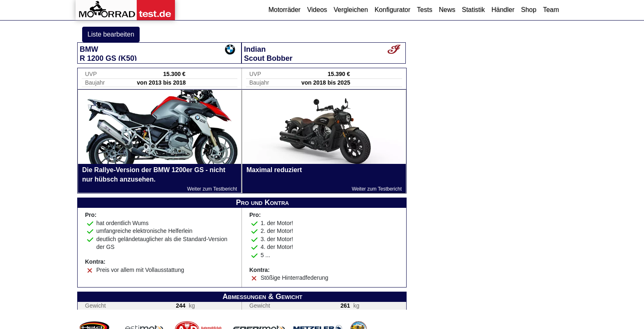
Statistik (473, 10)
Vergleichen (351, 10)
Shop (529, 10)
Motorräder (284, 10)
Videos (317, 10)
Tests (424, 10)
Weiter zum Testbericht (212, 189)
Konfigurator (392, 10)
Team (551, 10)
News (447, 10)
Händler (503, 10)
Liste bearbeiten (111, 34)
